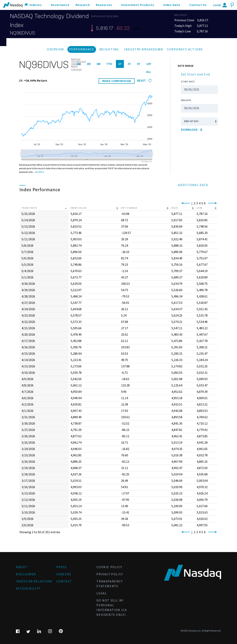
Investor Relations (34, 581)
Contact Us (198, 5)
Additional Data (193, 185)
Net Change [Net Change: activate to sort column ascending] (129, 208)
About (22, 567)
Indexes (35, 5)
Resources (104, 5)
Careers (64, 574)
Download (192, 130)
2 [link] (194, 203)
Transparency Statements (109, 584)
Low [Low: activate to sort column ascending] (200, 208)
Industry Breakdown (144, 49)
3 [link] (197, 203)
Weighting (109, 49)
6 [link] (205, 203)
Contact (64, 581)
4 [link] (200, 203)
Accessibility (28, 589)
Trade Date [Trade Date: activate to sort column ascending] (29, 208)
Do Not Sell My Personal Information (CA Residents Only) (112, 608)
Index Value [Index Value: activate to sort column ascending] (79, 208)
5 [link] (202, 203)
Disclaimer (26, 574)
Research (83, 5)
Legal (102, 593)
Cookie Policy (109, 567)
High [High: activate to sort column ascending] (175, 208)
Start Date (188, 82)
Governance (60, 5)
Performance (82, 49)
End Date (186, 100)
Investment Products (138, 5)
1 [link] (192, 203)
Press (62, 567)
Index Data (172, 5)
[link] (185, 203)
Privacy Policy (110, 574)
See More (39, 172)
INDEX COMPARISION (117, 81)
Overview (55, 49)
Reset (144, 81)
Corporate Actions (185, 49)
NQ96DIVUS (22, 33)
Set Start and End (195, 74)
